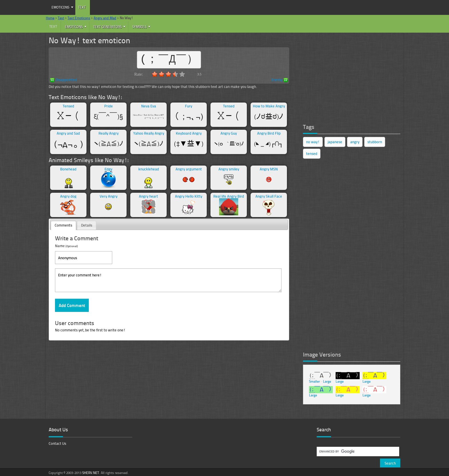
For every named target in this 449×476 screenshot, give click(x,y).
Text (82, 7)
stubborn (375, 142)
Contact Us (57, 443)
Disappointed (63, 80)
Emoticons (60, 7)
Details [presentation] (87, 225)
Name (66, 246)
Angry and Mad (105, 18)
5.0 (182, 74)
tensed (312, 154)
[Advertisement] (346, 76)
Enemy (280, 80)
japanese (335, 142)
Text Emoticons (79, 18)
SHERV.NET (91, 473)
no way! (313, 142)
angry (355, 142)
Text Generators (108, 27)
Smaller (314, 381)
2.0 (162, 74)
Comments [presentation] (63, 225)
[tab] (63, 225)
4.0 (175, 74)
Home (50, 18)
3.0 (168, 74)
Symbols (139, 27)
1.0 (155, 74)
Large (327, 381)
